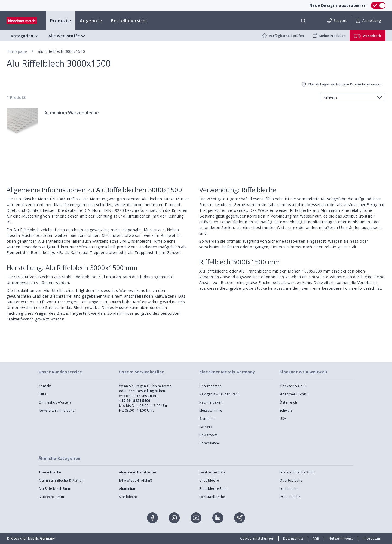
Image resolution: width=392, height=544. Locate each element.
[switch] (378, 5)
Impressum (372, 538)
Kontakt (45, 386)
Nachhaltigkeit (211, 402)
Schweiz (286, 410)
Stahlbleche (128, 497)
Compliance (209, 443)
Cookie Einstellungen (257, 538)
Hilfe (42, 394)
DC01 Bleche (290, 497)
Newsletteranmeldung (57, 410)
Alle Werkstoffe (67, 36)
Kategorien (25, 36)
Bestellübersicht (129, 21)
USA (283, 419)
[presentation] (196, 272)
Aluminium (128, 489)
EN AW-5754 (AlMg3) (135, 480)
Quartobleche (291, 480)
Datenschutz (293, 538)
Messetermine (211, 410)
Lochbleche (289, 489)
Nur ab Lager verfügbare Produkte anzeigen (341, 84)
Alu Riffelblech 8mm (55, 489)
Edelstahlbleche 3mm (297, 472)
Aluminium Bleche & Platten (61, 480)
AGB (316, 538)
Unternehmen (210, 386)
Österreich (288, 402)
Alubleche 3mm (51, 497)
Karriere (206, 427)
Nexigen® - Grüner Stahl (219, 394)
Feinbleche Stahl (212, 472)
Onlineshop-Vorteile (55, 402)
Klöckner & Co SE (293, 386)
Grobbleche (209, 480)
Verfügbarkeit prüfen (283, 36)
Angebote (91, 21)
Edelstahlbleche (212, 497)
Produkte (61, 21)
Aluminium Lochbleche (137, 472)
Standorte (207, 419)
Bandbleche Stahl (213, 489)
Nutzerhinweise (341, 538)
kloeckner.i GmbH (294, 394)
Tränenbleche (50, 472)
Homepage (17, 51)
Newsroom (208, 435)
